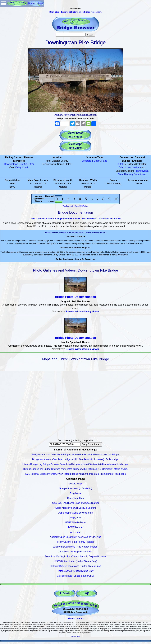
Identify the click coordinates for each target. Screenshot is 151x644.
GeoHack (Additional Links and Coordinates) (75, 503)
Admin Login (75, 636)
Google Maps (75, 484)
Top (86, 593)
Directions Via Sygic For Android (75, 552)
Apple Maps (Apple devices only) (75, 513)
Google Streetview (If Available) (76, 489)
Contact (80, 619)
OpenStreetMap (76, 498)
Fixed (104, 161)
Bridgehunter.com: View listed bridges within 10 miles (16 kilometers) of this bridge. (75, 459)
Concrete (86, 161)
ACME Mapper (76, 527)
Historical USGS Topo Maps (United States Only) (76, 566)
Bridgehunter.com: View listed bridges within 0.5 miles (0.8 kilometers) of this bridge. (75, 455)
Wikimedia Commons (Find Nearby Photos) (75, 547)
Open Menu (4, 3)
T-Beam (96, 161)
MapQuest (75, 518)
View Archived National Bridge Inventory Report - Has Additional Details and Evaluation (75, 219)
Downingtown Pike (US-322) (19, 164)
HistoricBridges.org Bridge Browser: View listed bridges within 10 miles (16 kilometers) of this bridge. (75, 469)
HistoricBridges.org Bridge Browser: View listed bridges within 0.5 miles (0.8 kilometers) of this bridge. (75, 464)
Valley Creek (22, 167)
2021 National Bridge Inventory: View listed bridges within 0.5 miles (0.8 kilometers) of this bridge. (76, 474)
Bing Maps (75, 493)
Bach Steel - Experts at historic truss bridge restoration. (75, 12)
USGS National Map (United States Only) (76, 561)
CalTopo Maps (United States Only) (76, 576)
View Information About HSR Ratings (75, 206)
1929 (120, 164)
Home (65, 593)
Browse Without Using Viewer (82, 312)
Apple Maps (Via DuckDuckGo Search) (75, 508)
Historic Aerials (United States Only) (75, 571)
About (71, 619)
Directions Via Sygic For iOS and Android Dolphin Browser (75, 556)
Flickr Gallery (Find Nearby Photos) (75, 542)
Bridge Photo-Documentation (75, 297)
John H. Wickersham (130, 167)
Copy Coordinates (91, 444)
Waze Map (75, 532)
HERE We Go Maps (75, 522)
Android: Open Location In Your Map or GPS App (76, 537)
